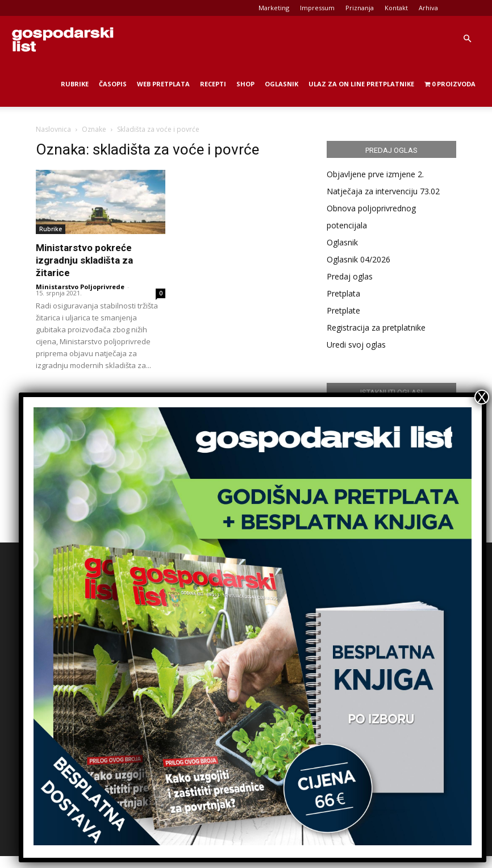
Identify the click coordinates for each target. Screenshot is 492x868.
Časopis (113, 84)
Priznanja (360, 8)
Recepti (213, 84)
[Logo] (62, 39)
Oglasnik (282, 84)
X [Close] (482, 397)
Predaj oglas (350, 276)
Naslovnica (53, 129)
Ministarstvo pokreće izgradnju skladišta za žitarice (84, 260)
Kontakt (396, 8)
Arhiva (428, 8)
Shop (245, 84)
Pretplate (343, 310)
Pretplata (343, 293)
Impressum (317, 8)
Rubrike (75, 84)
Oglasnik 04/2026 (358, 259)
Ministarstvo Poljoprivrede (80, 287)
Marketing (274, 8)
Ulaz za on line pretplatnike (361, 84)
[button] (467, 39)
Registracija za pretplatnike (376, 327)
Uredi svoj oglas (356, 345)
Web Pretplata (163, 84)
